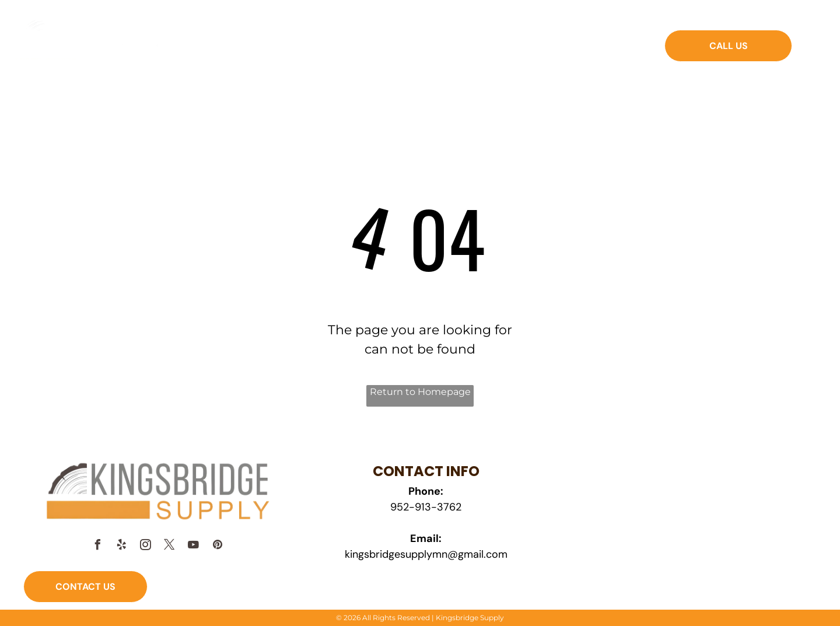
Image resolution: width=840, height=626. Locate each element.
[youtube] (194, 546)
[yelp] (122, 546)
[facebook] (98, 546)
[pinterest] (218, 546)
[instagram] (146, 546)
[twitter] (170, 546)
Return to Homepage (420, 392)
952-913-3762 (426, 507)
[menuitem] (273, 54)
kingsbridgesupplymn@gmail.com (426, 554)
